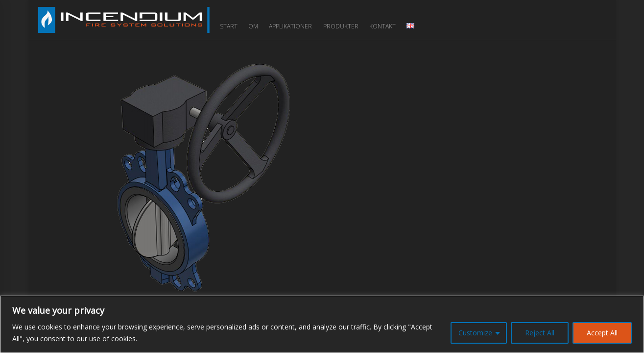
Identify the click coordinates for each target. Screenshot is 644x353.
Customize (475, 333)
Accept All (602, 333)
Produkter (341, 26)
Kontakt (382, 26)
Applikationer (290, 26)
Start (229, 26)
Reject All (540, 333)
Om (253, 26)
